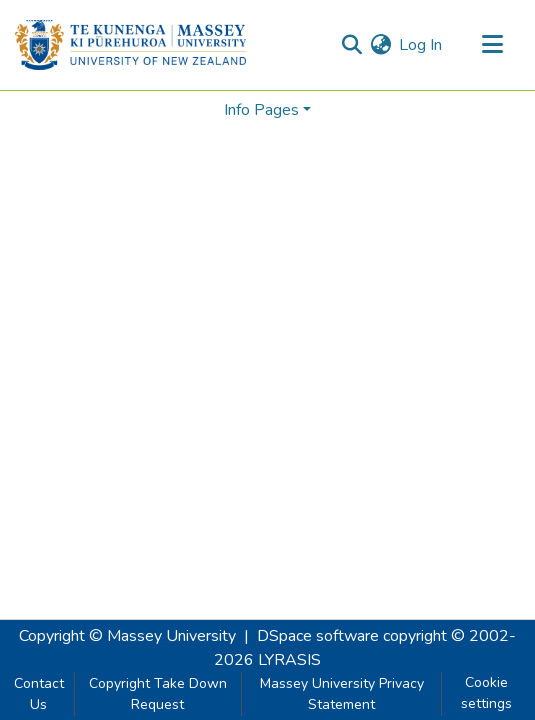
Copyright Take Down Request (158, 694)
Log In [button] (421, 45)
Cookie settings (486, 693)
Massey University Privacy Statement (342, 694)
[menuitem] (380, 45)
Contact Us (39, 694)
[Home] (130, 45)
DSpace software (318, 636)
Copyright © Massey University (127, 636)
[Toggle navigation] (492, 45)
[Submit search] (351, 45)
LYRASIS (289, 660)
